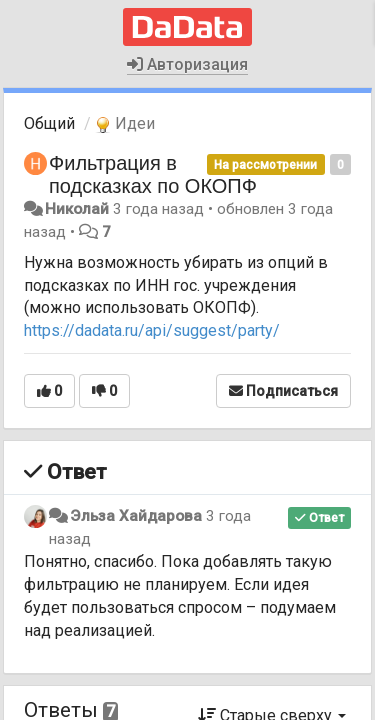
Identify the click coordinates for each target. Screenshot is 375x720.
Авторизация (187, 64)
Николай (77, 209)
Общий (49, 123)
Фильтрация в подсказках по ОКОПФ (153, 174)
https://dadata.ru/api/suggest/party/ (152, 330)
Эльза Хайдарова (136, 516)
